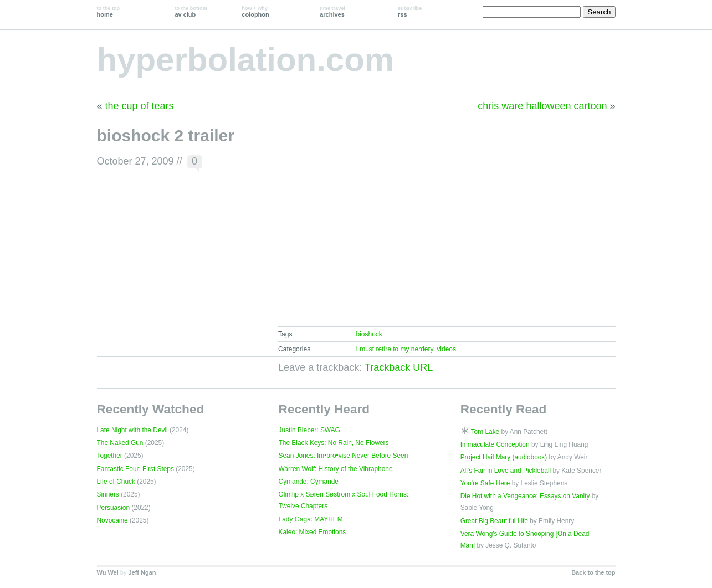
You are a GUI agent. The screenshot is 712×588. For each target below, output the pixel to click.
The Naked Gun (120, 443)
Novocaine (112, 520)
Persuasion (114, 508)
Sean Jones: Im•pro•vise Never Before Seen (344, 456)
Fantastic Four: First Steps (135, 469)
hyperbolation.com (246, 60)
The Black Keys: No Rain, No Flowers (334, 443)
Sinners (108, 494)
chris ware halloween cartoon (542, 106)
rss (410, 12)
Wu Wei (108, 572)
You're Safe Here (485, 483)
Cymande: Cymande (309, 482)
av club (191, 12)
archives (332, 12)
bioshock (369, 334)
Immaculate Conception (495, 444)
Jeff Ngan (142, 572)
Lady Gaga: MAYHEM (311, 519)
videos (446, 349)
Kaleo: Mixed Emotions (313, 532)
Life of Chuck (116, 482)
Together (110, 456)
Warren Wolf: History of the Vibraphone (336, 469)
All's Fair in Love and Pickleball (506, 471)
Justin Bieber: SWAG (309, 430)
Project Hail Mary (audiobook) (504, 457)
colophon (255, 12)
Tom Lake (485, 432)
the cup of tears (140, 106)
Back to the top (593, 572)
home (109, 12)
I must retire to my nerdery (394, 349)
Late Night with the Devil (132, 430)
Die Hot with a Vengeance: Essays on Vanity (525, 496)
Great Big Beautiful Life (494, 521)
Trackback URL (399, 367)
